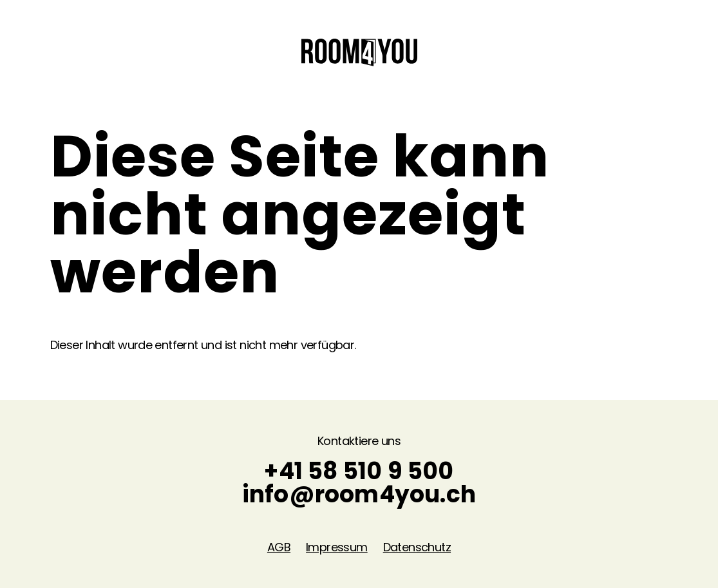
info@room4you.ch (359, 494)
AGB (279, 547)
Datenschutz (417, 547)
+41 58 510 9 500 (359, 471)
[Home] (359, 51)
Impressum (337, 547)
